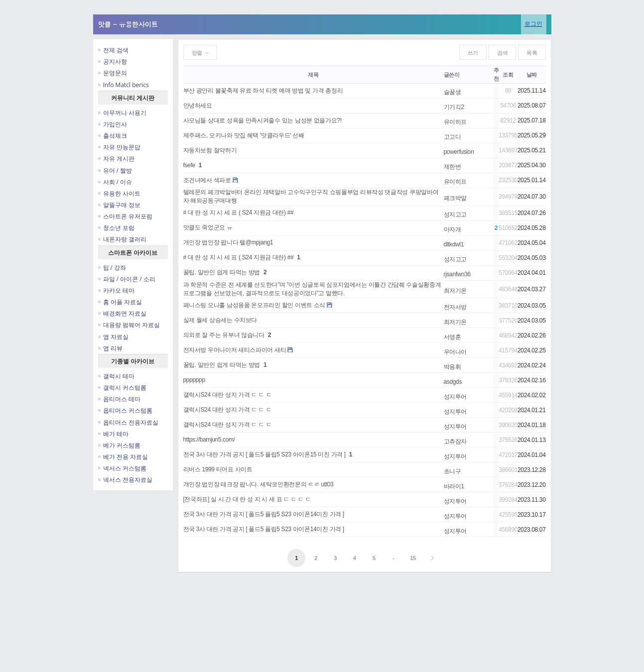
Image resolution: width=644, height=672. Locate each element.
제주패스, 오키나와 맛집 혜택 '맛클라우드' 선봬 (244, 135)
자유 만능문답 (119, 147)
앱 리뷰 (110, 348)
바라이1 (454, 486)
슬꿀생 (452, 92)
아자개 (452, 229)
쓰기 (473, 53)
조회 (508, 75)
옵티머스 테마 (119, 399)
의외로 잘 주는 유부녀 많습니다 (224, 335)
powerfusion (459, 152)
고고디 (452, 137)
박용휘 (452, 367)
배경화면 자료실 (122, 313)
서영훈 (452, 337)
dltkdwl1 (454, 244)
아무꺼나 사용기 (122, 113)
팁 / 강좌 (112, 268)
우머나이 (455, 352)
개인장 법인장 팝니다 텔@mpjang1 (228, 242)
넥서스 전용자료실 (125, 480)
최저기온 (455, 291)
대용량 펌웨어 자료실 (129, 325)
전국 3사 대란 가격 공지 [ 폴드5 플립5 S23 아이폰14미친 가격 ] (264, 514)
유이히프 (455, 122)
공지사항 (113, 61)
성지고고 (455, 215)
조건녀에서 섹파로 (207, 180)
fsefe (189, 165)
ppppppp (194, 380)
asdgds (453, 382)
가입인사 (113, 124)
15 (413, 558)
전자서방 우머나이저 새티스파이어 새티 (235, 350)
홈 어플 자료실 (120, 302)
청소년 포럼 (116, 228)
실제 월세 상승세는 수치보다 (220, 320)
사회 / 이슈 (115, 182)
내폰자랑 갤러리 (122, 239)
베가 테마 (113, 434)
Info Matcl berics (124, 85)
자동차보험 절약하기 (210, 150)
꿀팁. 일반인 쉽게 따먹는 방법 (222, 272)
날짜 (532, 75)
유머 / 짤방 (115, 170)
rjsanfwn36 (457, 274)
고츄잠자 (455, 442)
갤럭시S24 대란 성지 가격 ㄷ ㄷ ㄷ (228, 395)
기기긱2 (454, 107)
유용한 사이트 (119, 193)
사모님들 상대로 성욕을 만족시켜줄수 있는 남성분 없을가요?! (262, 120)
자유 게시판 (116, 159)
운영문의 (113, 73)
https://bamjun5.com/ (209, 440)
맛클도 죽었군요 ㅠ (208, 227)
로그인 (533, 24)
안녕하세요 (198, 106)
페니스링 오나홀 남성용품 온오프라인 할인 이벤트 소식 (255, 305)
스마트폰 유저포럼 (125, 216)
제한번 (452, 167)
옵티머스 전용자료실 (128, 422)
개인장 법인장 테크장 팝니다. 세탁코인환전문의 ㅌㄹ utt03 (258, 484)
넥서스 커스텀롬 (122, 468)
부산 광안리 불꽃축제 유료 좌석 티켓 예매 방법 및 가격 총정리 (263, 91)
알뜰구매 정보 (119, 205)
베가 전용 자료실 (123, 457)
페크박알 (455, 198)
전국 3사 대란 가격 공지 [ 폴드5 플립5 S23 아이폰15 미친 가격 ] (264, 454)
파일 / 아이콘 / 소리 (127, 279)
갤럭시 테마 (116, 376)
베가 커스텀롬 (119, 445)
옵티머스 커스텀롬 (125, 410)
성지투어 (455, 397)
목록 (532, 53)
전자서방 (455, 307)
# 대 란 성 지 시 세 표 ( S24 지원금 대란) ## (239, 213)
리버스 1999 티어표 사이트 (218, 469)
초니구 (452, 471)
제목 (313, 75)
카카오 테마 (116, 290)
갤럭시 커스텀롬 (122, 388)
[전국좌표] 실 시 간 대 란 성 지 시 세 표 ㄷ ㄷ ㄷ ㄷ (247, 499)
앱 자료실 (113, 337)
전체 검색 (113, 50)
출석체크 (113, 136)
